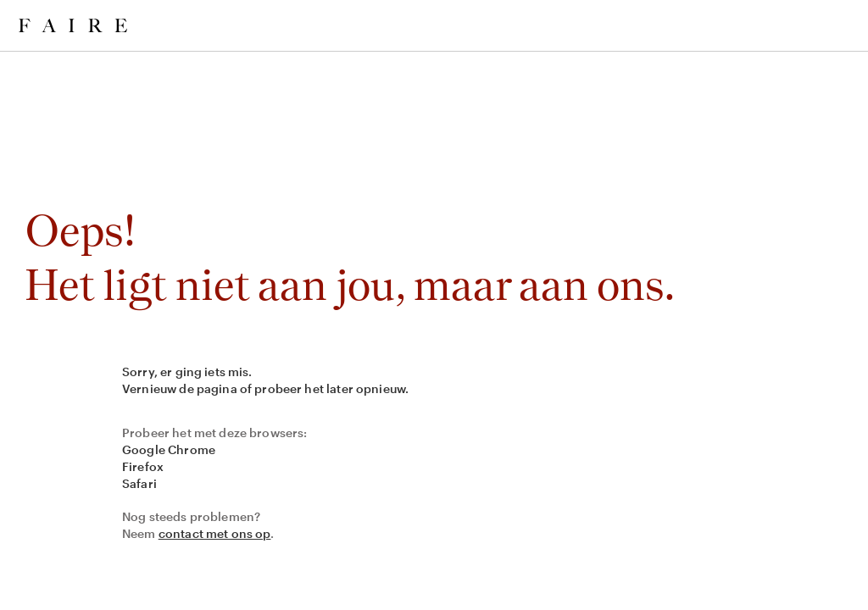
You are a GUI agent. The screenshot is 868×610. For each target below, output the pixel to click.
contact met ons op (215, 533)
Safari (139, 483)
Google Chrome (169, 449)
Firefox (143, 466)
